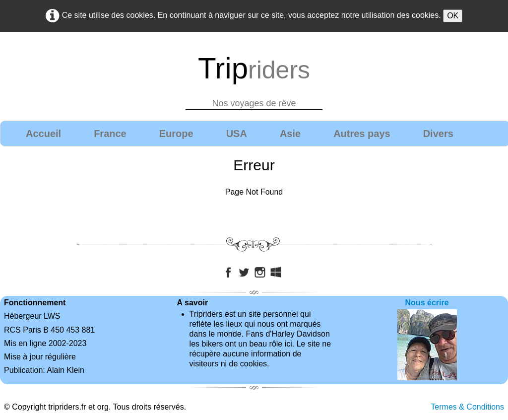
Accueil (43, 134)
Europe (176, 134)
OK (453, 16)
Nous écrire (427, 303)
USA (237, 134)
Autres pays (362, 134)
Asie (290, 134)
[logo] (254, 78)
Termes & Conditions (467, 407)
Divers (438, 134)
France (110, 134)
